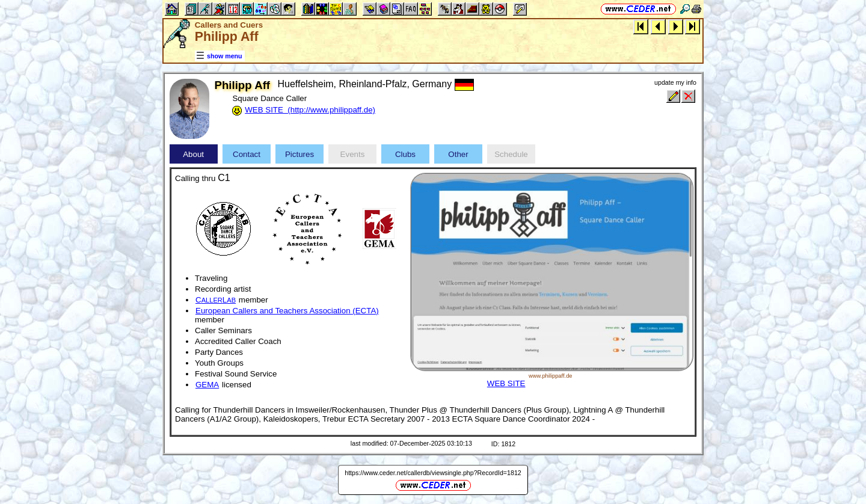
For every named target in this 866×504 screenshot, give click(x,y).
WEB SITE (506, 383)
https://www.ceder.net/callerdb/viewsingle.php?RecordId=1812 (433, 473)
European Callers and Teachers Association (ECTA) (287, 311)
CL (216, 300)
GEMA (207, 385)
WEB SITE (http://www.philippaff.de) (310, 110)
